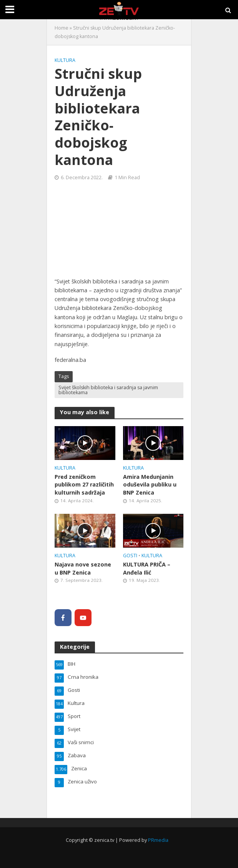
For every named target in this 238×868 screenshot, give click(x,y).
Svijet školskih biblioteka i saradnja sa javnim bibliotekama (108, 390)
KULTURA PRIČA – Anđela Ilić (147, 568)
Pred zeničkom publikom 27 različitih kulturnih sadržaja (84, 485)
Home (62, 28)
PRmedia (158, 840)
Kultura (65, 60)
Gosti (130, 556)
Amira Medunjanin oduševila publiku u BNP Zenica (150, 485)
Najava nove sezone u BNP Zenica (83, 568)
